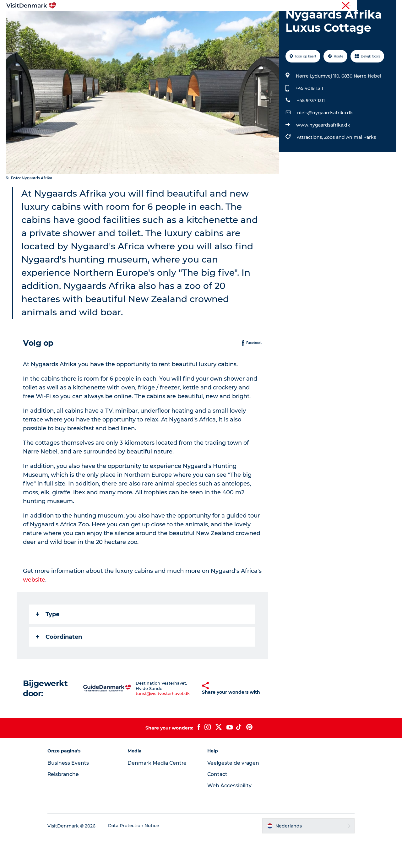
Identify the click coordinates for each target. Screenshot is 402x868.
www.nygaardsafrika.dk (323, 155)
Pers (392, 6)
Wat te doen (198, 20)
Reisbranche (370, 6)
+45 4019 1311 (309, 118)
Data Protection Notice (139, 856)
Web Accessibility (229, 815)
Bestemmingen (155, 20)
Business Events (73, 793)
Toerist (346, 6)
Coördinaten (59, 667)
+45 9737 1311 (310, 130)
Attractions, (310, 167)
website (34, 610)
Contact (218, 804)
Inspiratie (116, 20)
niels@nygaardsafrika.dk (325, 143)
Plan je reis (284, 20)
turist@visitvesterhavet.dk (155, 724)
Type (48, 644)
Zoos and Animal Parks (350, 167)
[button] (190, 718)
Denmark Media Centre (160, 793)
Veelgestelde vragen (234, 793)
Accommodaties (242, 20)
